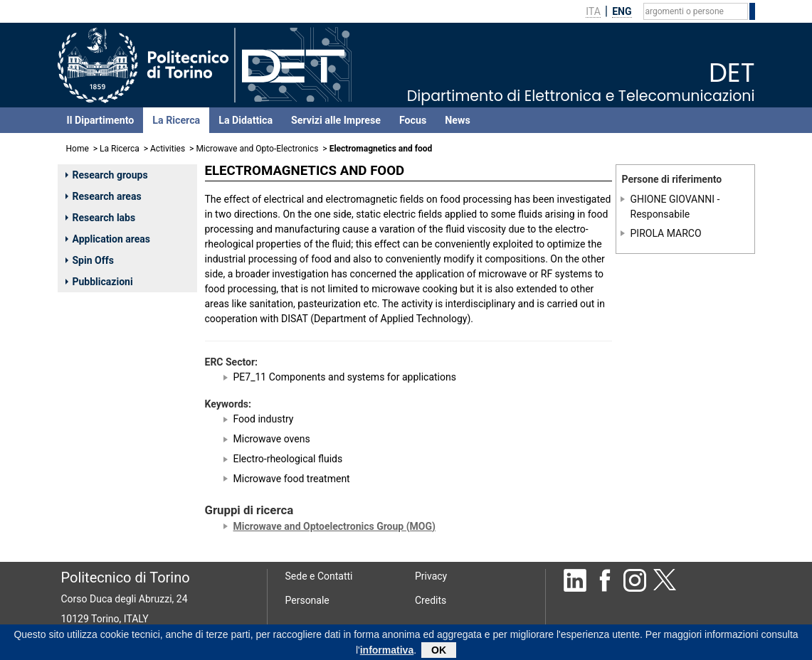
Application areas (108, 239)
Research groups (107, 175)
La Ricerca (176, 120)
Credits (431, 600)
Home (78, 149)
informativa (387, 653)
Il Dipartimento (101, 120)
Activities (168, 149)
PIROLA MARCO (666, 233)
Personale (307, 600)
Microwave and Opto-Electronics (257, 149)
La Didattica (246, 120)
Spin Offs (90, 260)
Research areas (104, 196)
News (457, 120)
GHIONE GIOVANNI (673, 199)
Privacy (431, 576)
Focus (413, 120)
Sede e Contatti (319, 576)
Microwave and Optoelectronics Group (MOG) (334, 526)
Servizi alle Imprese (336, 120)
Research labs (101, 218)
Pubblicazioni (99, 282)
